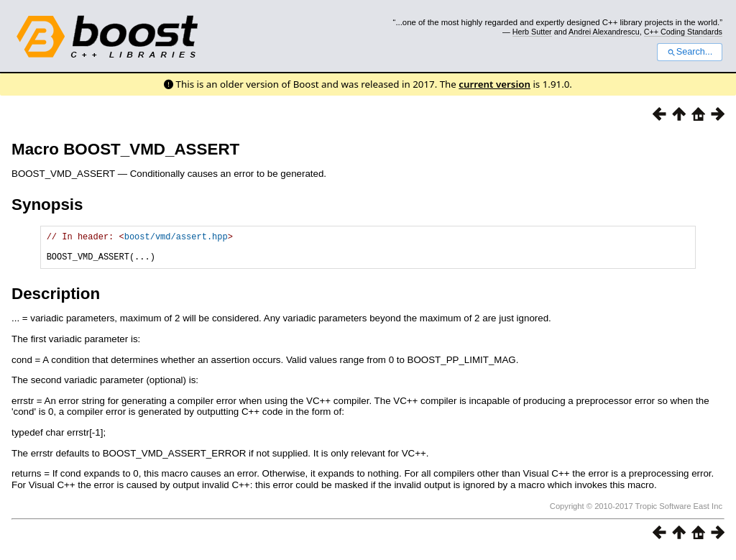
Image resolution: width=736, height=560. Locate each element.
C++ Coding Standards (683, 32)
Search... (690, 52)
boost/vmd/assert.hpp (176, 238)
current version (494, 84)
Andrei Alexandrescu (604, 32)
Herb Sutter (532, 32)
